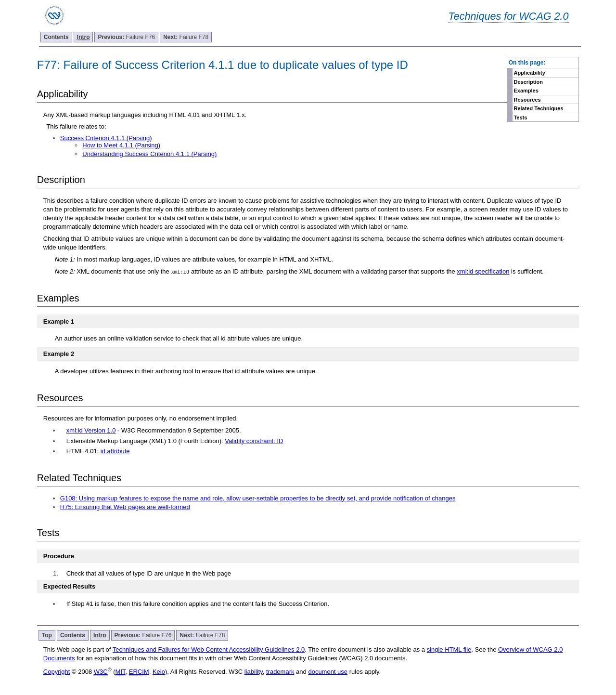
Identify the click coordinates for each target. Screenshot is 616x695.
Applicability (529, 73)
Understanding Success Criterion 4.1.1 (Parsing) (149, 154)
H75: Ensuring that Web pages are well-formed (125, 507)
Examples (526, 91)
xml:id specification (483, 271)
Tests (520, 118)
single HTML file (449, 649)
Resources (527, 100)
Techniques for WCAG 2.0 (509, 16)
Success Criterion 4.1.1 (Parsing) (106, 138)
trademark (280, 672)
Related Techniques (538, 108)
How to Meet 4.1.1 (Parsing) (121, 145)
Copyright (57, 672)
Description (528, 82)
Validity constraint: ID (254, 441)
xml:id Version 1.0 (91, 430)
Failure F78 (186, 37)
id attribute (115, 451)
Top (47, 635)
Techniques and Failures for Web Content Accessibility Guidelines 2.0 (209, 649)
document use (328, 672)
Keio (159, 672)
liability (254, 672)
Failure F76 (126, 37)
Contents (56, 37)
